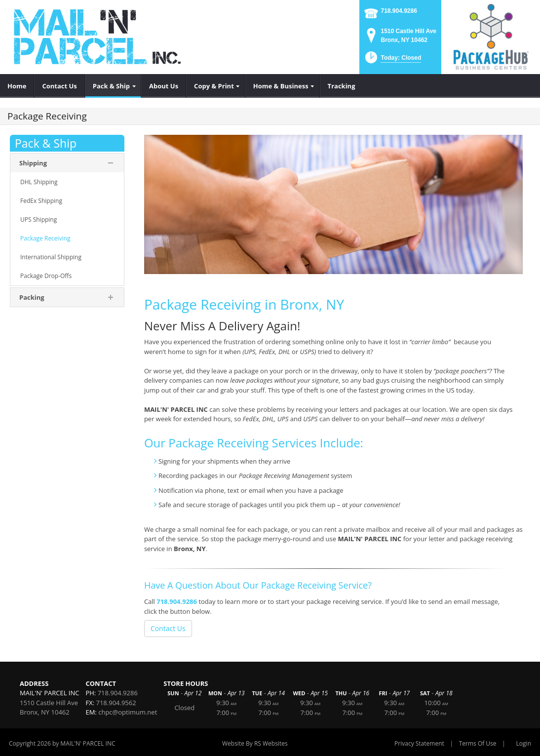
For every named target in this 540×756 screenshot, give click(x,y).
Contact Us (168, 628)
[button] (392, 60)
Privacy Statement (419, 743)
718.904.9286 (399, 11)
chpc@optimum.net (128, 712)
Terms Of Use (478, 743)
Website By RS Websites (255, 743)
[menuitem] (17, 86)
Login (524, 743)
